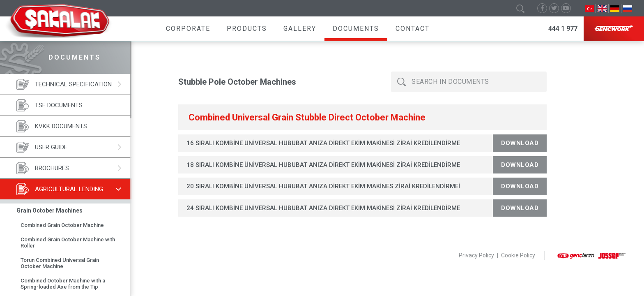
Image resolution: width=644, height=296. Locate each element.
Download (520, 143)
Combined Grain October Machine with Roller (68, 243)
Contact (413, 29)
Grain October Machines (49, 210)
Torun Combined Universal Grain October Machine (60, 263)
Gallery (300, 29)
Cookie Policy (518, 255)
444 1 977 (563, 29)
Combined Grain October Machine (62, 225)
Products (247, 29)
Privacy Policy (476, 255)
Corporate (188, 29)
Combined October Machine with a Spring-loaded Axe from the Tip (63, 284)
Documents (356, 29)
